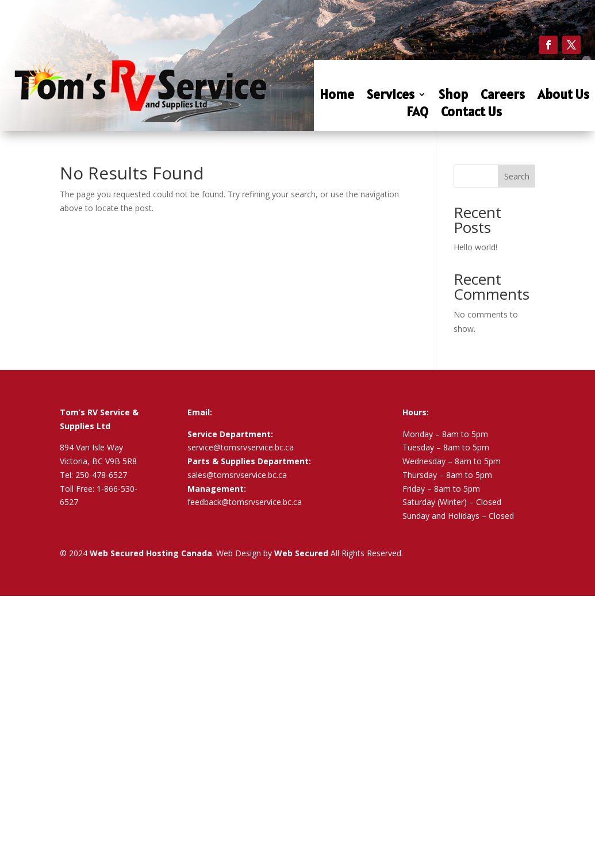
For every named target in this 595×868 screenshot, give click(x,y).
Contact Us (471, 114)
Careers (503, 96)
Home (337, 96)
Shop (453, 96)
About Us (563, 96)
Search (517, 176)
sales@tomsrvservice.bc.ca (237, 475)
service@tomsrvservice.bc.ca (241, 447)
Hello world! (475, 247)
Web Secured (301, 553)
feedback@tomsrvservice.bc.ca (245, 502)
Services (391, 96)
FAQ (417, 114)
